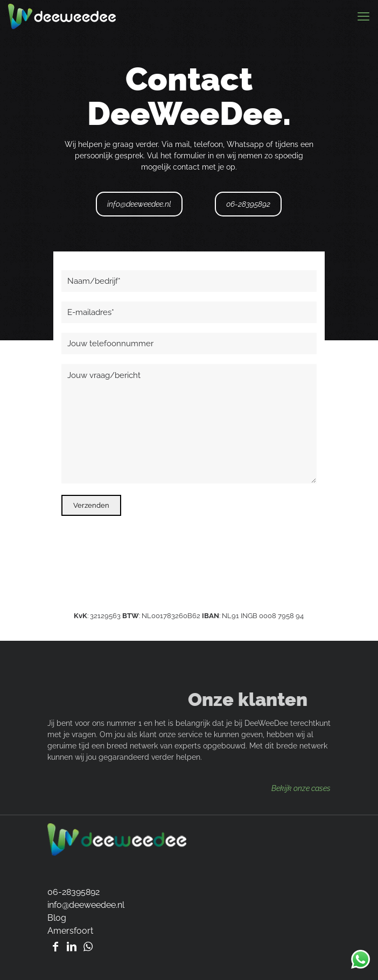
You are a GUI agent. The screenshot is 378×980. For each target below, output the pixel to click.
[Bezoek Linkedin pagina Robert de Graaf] (72, 947)
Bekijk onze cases (301, 788)
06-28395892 (248, 204)
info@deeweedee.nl (139, 204)
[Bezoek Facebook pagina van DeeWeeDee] (55, 947)
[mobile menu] (363, 16)
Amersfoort (70, 931)
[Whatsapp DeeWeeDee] (88, 947)
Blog (57, 918)
